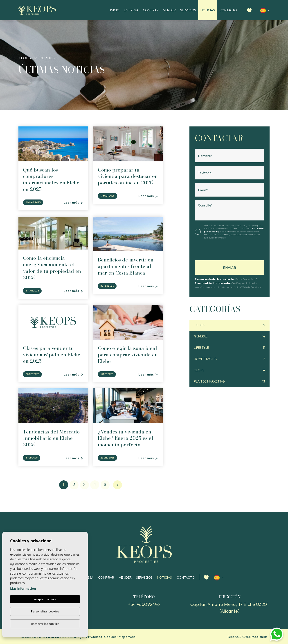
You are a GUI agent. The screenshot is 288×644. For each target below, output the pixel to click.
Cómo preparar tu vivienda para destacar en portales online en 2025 (128, 176)
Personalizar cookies (45, 611)
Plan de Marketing (229, 382)
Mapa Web (127, 637)
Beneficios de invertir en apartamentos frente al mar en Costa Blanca (126, 266)
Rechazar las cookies (45, 624)
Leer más (73, 202)
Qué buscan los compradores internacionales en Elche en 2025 (51, 179)
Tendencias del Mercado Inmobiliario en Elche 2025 (51, 438)
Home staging (229, 359)
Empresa (131, 10)
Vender (169, 10)
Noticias (208, 10)
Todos (229, 325)
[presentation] (219, 251)
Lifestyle (229, 348)
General (229, 336)
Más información (23, 589)
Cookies (110, 637)
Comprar (151, 10)
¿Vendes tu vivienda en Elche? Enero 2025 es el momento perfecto (126, 438)
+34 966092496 (144, 604)
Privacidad (94, 637)
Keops (229, 370)
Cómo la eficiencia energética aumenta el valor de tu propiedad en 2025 (52, 268)
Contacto (228, 10)
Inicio (115, 10)
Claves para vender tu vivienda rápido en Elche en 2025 (52, 355)
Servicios (188, 10)
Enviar (229, 268)
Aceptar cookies (45, 599)
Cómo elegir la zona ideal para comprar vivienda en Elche (128, 355)
